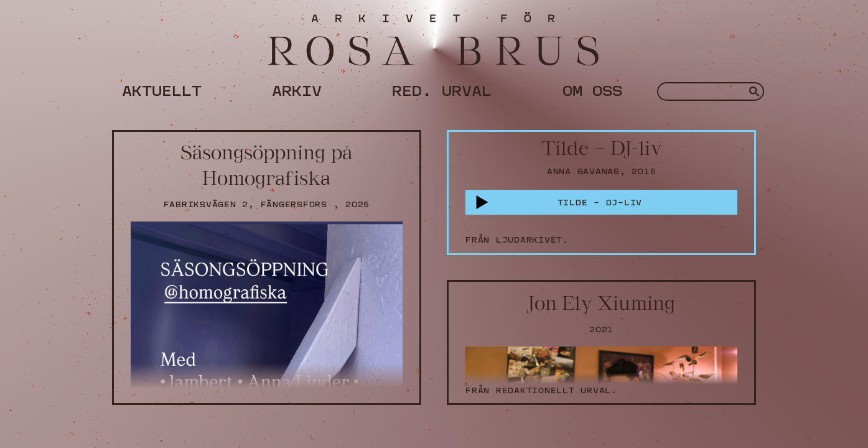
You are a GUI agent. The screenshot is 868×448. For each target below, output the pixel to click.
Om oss (592, 88)
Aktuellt (162, 88)
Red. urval (442, 88)
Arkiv (297, 88)
